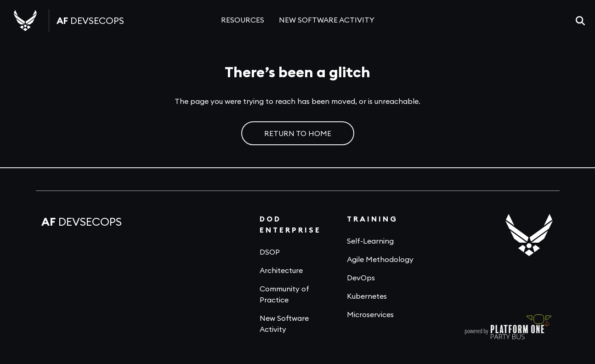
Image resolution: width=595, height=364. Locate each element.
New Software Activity (284, 324)
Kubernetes (367, 296)
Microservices (370, 314)
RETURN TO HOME (298, 133)
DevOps (361, 278)
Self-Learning (370, 241)
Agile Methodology (380, 259)
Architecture (281, 270)
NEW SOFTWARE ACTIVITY (327, 20)
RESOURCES (243, 20)
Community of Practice (284, 294)
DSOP (270, 252)
